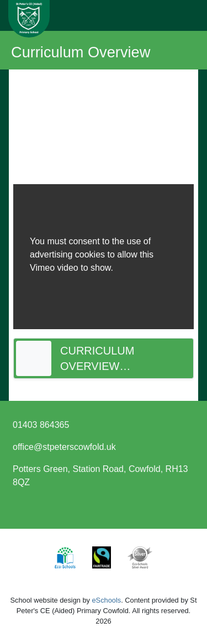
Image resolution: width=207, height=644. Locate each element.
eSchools (107, 600)
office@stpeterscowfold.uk (64, 447)
